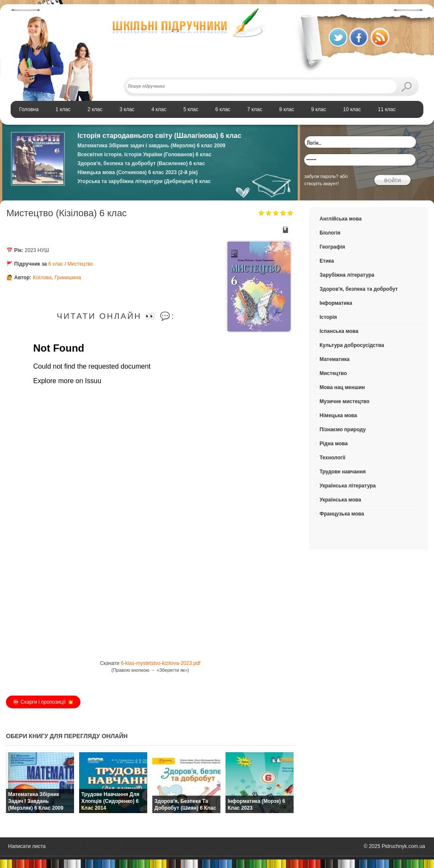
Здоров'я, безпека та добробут (359, 289)
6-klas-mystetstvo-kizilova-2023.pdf (161, 663)
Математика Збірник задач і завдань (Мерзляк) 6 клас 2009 (151, 146)
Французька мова (342, 514)
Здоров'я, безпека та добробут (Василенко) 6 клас (141, 163)
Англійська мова (341, 219)
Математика (335, 359)
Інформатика (336, 303)
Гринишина (68, 278)
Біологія (330, 233)
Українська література (348, 486)
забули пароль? (321, 176)
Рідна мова (334, 444)
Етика (327, 261)
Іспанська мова (339, 331)
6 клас (56, 264)
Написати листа (27, 846)
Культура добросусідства (352, 345)
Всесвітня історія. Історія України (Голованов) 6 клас (144, 155)
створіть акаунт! (322, 183)
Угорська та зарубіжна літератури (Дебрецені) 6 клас (144, 181)
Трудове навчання (343, 472)
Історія (328, 317)
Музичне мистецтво (344, 401)
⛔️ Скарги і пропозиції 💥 (43, 702)
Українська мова (340, 500)
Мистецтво (80, 264)
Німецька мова (338, 415)
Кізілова (42, 278)
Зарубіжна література (347, 275)
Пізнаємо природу (343, 430)
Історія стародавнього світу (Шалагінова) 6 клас (159, 136)
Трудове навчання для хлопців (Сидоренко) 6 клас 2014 (110, 801)
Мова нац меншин (342, 387)
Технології (333, 458)
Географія (332, 247)
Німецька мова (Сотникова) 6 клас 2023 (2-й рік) (138, 172)
